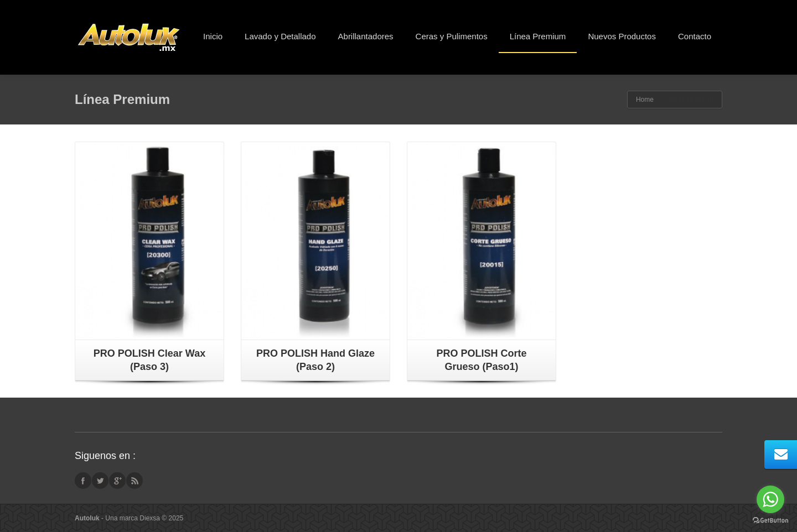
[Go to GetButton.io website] (770, 521)
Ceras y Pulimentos (452, 36)
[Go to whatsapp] (770, 499)
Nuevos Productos (622, 36)
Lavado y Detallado (280, 36)
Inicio (213, 36)
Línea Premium (538, 36)
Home (645, 100)
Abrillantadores (366, 36)
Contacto (695, 36)
